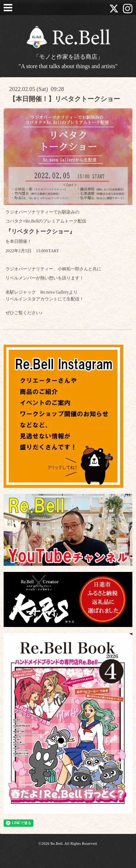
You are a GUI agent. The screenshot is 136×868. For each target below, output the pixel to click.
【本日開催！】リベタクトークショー (65, 99)
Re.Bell (56, 843)
